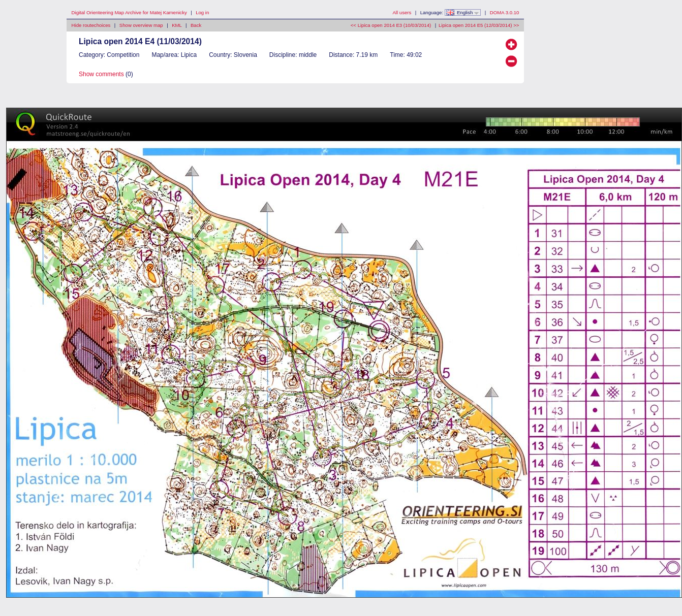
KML (177, 25)
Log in (202, 12)
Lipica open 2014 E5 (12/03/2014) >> (479, 25)
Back (196, 25)
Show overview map (141, 25)
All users (402, 12)
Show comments (101, 74)
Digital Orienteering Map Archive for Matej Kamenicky (129, 12)
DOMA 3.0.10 (505, 12)
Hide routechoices (91, 25)
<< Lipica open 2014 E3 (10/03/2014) (391, 25)
